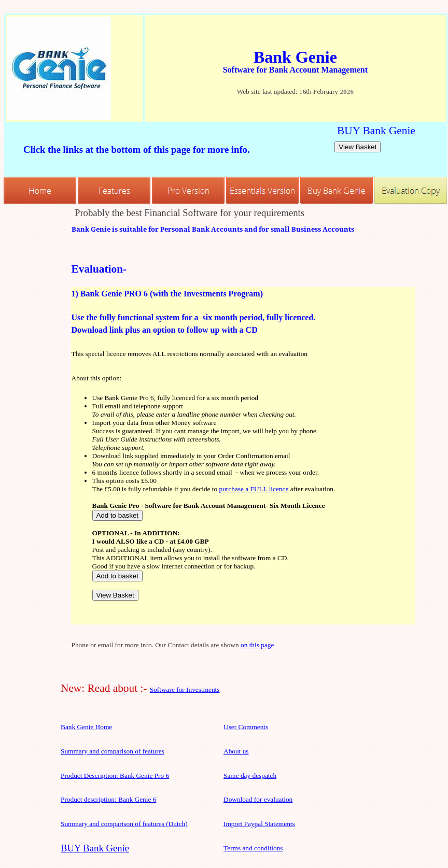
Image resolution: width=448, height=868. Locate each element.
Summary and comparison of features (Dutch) (124, 824)
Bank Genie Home (86, 727)
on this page (257, 645)
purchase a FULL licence (254, 489)
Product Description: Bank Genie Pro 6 (115, 775)
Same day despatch (250, 775)
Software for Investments (185, 689)
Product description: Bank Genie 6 (108, 799)
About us (236, 751)
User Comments (246, 727)
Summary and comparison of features (113, 751)
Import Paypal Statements (259, 824)
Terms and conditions (253, 848)
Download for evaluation (258, 799)
